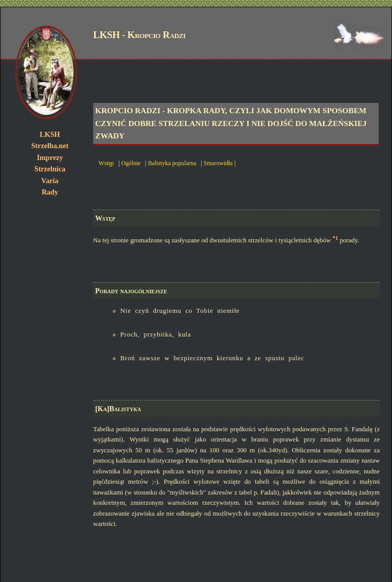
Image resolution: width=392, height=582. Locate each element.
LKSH (50, 134)
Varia (50, 181)
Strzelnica (50, 169)
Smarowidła (218, 163)
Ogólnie (131, 163)
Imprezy (50, 157)
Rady (50, 192)
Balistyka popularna (172, 163)
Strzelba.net (50, 146)
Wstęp (106, 163)
